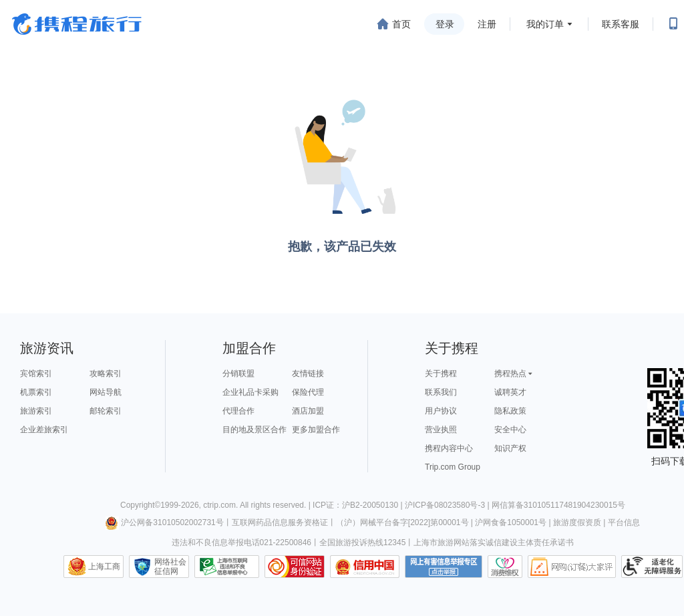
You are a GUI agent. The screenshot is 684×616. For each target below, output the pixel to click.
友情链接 (308, 373)
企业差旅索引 (44, 430)
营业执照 (441, 430)
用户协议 (441, 411)
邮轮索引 (106, 411)
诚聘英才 (510, 392)
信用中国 (365, 567)
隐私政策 (510, 411)
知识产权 (510, 448)
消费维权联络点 (505, 567)
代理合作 (238, 411)
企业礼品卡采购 (250, 392)
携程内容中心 (449, 448)
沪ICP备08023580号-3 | (448, 505)
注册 (487, 24)
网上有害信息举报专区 (444, 567)
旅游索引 (36, 411)
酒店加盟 (308, 411)
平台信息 (624, 522)
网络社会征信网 (170, 567)
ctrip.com (219, 505)
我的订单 (545, 24)
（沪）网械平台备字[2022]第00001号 (402, 522)
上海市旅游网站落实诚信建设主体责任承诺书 (494, 543)
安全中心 (510, 430)
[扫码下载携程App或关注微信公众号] (673, 24)
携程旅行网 (77, 24)
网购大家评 (572, 567)
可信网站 (295, 567)
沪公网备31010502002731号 (164, 522)
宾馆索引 (36, 373)
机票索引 (36, 392)
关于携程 (441, 373)
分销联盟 (238, 373)
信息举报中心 (227, 567)
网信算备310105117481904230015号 (558, 505)
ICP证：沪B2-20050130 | (359, 505)
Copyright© (140, 505)
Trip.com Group (453, 467)
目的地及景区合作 (254, 430)
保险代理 (308, 392)
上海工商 (104, 567)
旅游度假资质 (577, 522)
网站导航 (106, 392)
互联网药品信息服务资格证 (280, 522)
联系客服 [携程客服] (621, 24)
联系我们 (441, 392)
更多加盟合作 (316, 430)
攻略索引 (106, 373)
